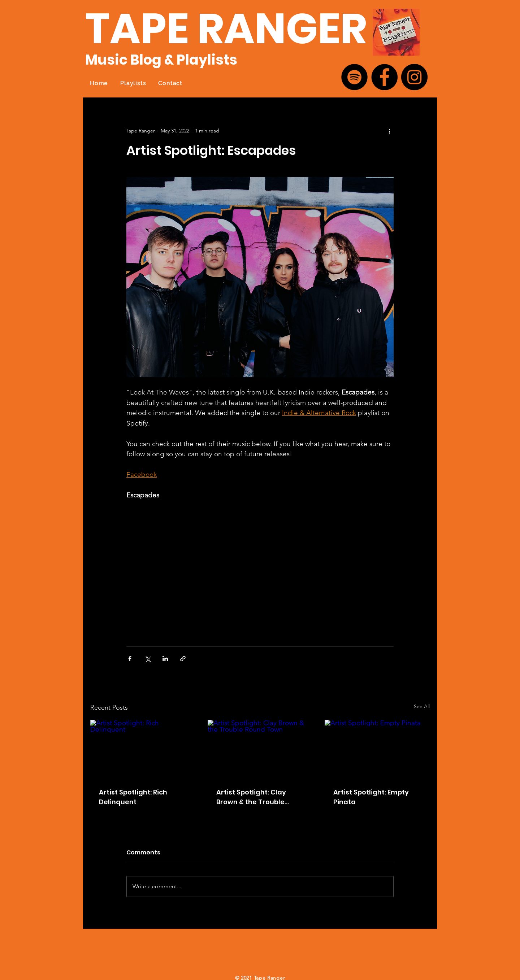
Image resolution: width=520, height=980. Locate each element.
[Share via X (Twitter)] (148, 659)
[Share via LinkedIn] (165, 659)
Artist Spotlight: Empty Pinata (371, 797)
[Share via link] (183, 659)
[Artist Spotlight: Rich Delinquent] (143, 749)
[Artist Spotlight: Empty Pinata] (377, 749)
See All (422, 706)
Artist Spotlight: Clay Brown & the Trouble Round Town (251, 797)
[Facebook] (384, 77)
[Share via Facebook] (130, 659)
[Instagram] (414, 77)
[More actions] (389, 131)
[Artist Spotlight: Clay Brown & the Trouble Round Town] (260, 749)
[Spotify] (354, 77)
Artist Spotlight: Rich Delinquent (133, 797)
